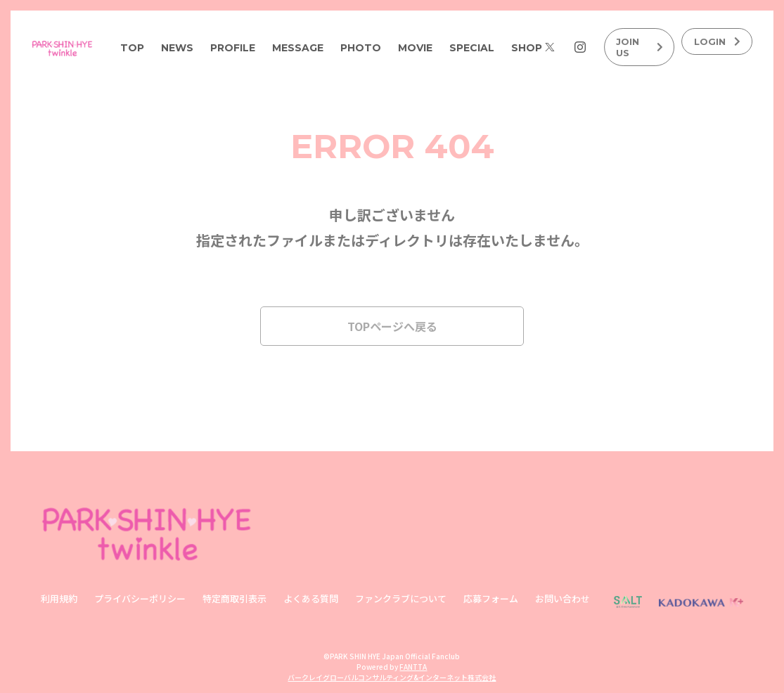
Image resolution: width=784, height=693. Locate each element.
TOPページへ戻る (392, 326)
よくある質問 (311, 598)
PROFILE (233, 48)
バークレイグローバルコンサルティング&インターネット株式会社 (392, 677)
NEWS (177, 48)
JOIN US (640, 47)
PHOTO (361, 48)
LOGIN (718, 41)
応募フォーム (491, 598)
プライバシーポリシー (140, 598)
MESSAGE (298, 48)
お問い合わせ (563, 598)
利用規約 (59, 598)
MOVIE (415, 48)
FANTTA (413, 667)
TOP (132, 48)
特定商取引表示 (234, 598)
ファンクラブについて (401, 598)
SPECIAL (472, 48)
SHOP (527, 48)
